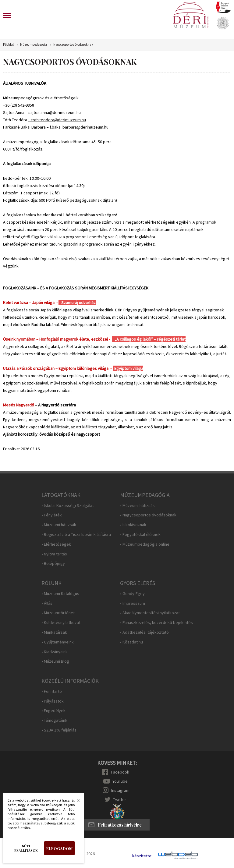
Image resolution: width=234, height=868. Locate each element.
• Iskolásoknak (133, 525)
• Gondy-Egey (132, 594)
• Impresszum (133, 603)
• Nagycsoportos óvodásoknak (148, 515)
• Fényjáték (52, 515)
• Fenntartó (52, 691)
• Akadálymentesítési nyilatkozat (150, 613)
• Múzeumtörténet (58, 613)
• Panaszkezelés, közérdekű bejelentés (156, 623)
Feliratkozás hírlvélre (120, 825)
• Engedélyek (53, 711)
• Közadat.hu (131, 642)
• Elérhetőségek (56, 544)
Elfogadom (59, 848)
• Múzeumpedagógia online (145, 544)
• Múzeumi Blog (55, 661)
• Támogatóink (54, 720)
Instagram (120, 790)
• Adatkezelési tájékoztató (144, 632)
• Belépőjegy (53, 563)
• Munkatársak (54, 632)
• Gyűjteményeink (58, 642)
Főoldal (8, 45)
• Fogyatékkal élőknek (140, 535)
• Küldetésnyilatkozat (61, 623)
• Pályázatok (53, 701)
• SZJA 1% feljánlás (59, 730)
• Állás (47, 603)
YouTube (120, 781)
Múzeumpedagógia (34, 45)
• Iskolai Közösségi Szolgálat (68, 506)
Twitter (120, 799)
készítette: (142, 856)
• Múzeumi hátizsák (59, 525)
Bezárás (75, 802)
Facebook (120, 772)
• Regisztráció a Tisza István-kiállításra (76, 535)
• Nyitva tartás (54, 554)
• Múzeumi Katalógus (60, 594)
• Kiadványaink (55, 652)
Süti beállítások (26, 848)
